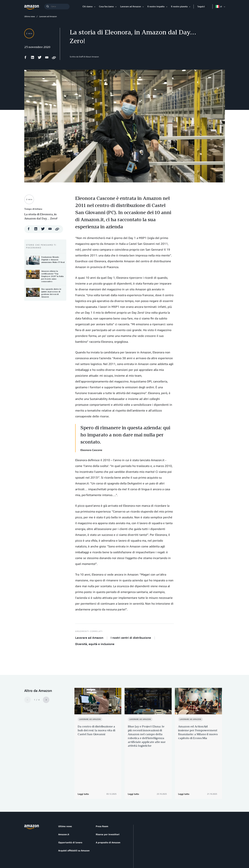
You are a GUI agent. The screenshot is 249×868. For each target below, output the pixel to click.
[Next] (46, 700)
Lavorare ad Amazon (131, 6)
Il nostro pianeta (179, 6)
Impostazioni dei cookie (90, 853)
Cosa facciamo (106, 6)
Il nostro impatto (156, 6)
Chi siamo (88, 6)
